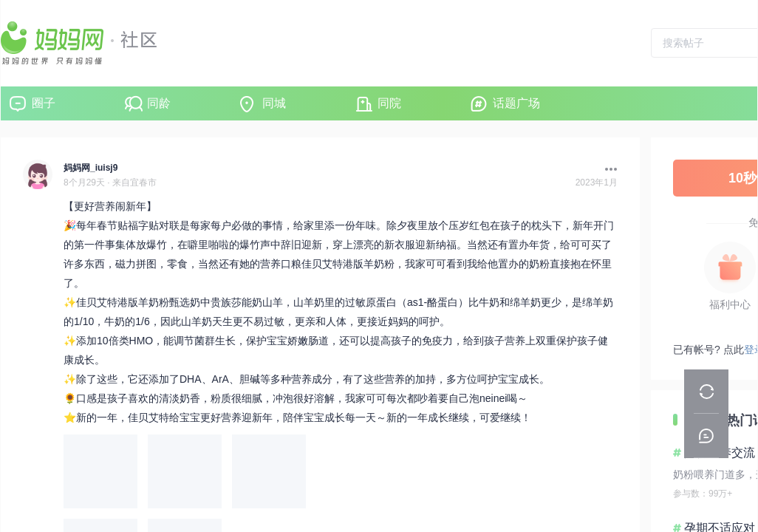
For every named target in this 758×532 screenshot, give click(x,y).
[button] (607, 169)
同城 (274, 103)
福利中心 (730, 304)
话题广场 (516, 103)
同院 (389, 103)
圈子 (44, 103)
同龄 (159, 103)
